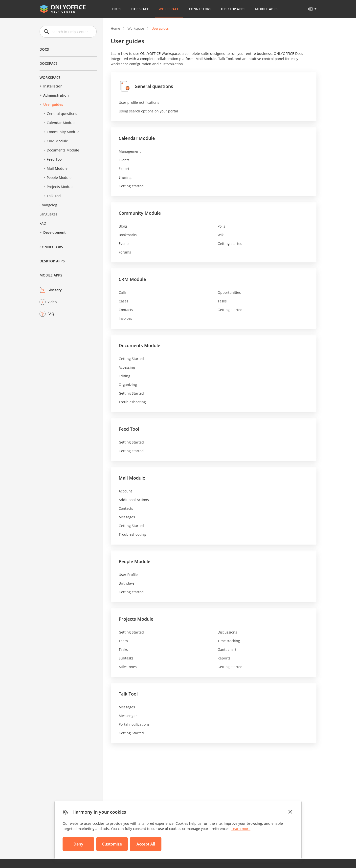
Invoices (125, 318)
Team (123, 641)
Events (124, 160)
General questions (62, 114)
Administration (56, 95)
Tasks (222, 301)
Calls (123, 292)
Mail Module (57, 168)
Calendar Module (61, 123)
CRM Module (57, 141)
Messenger (128, 716)
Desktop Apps (233, 9)
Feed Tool (55, 159)
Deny (78, 844)
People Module (59, 178)
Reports (224, 658)
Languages (48, 214)
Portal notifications (134, 724)
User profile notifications (139, 102)
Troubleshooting (132, 402)
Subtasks (126, 658)
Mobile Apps (266, 9)
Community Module (63, 132)
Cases (123, 301)
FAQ (43, 223)
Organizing (128, 385)
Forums (125, 252)
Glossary (55, 290)
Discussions (227, 632)
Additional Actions (134, 500)
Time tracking (229, 641)
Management (130, 151)
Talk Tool (54, 196)
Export (124, 169)
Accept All (146, 844)
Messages (127, 517)
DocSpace (140, 9)
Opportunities (229, 292)
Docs (117, 9)
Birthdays (127, 583)
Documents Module (63, 150)
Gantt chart (227, 649)
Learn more (241, 829)
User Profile (128, 575)
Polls (221, 226)
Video (52, 302)
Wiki (221, 235)
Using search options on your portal (148, 111)
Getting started (131, 186)
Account (125, 491)
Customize (112, 844)
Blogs (123, 226)
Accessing (127, 367)
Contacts (126, 310)
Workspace (169, 9)
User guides (53, 104)
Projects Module (60, 187)
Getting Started (131, 359)
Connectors (200, 9)
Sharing (125, 177)
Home (115, 28)
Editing (124, 376)
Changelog (48, 205)
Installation (53, 86)
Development (55, 232)
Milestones (128, 667)
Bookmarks (128, 235)
